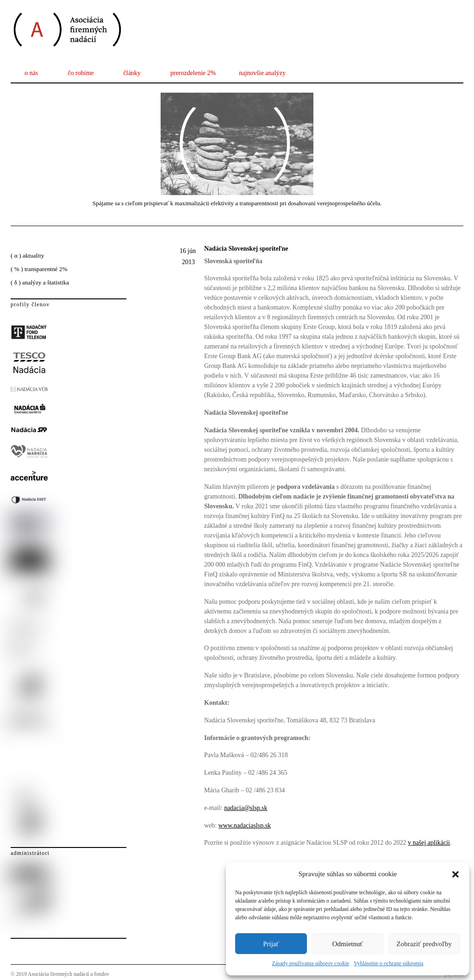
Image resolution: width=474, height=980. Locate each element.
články (132, 73)
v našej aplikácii (429, 843)
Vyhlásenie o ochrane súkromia (388, 963)
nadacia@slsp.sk (246, 808)
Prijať (271, 944)
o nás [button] (31, 73)
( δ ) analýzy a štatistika (40, 282)
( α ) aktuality (27, 256)
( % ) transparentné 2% (39, 269)
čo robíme (81, 73)
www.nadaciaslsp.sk (245, 825)
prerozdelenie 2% (193, 73)
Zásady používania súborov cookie (310, 963)
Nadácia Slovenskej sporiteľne (246, 249)
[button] (455, 874)
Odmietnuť (348, 944)
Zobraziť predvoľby (424, 944)
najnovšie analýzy (262, 73)
